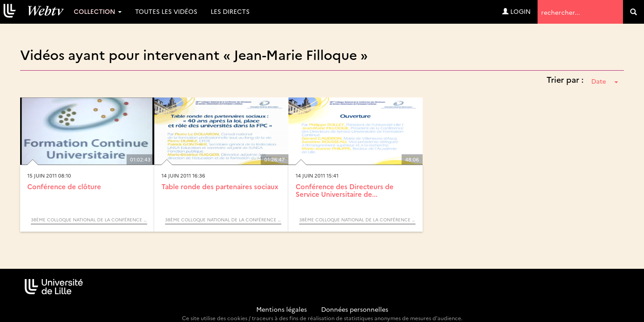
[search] (633, 12)
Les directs (230, 11)
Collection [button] (98, 11)
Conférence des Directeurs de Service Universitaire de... (345, 190)
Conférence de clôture (64, 186)
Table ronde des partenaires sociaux (220, 186)
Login (517, 11)
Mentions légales (282, 309)
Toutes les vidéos (166, 11)
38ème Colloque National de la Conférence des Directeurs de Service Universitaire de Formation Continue (89, 220)
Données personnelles (355, 309)
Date (605, 81)
